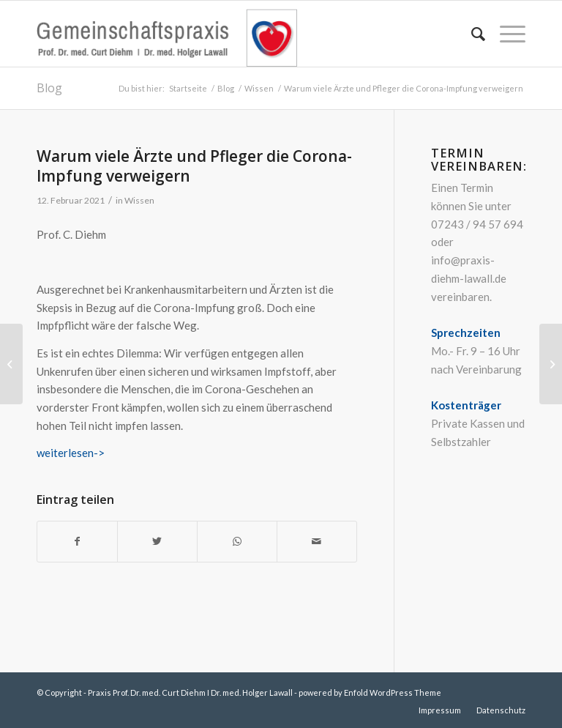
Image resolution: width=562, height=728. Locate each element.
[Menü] (505, 34)
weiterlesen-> (71, 453)
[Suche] (471, 34)
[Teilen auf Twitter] (157, 542)
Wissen (139, 200)
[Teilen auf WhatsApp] (237, 542)
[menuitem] (471, 34)
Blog (49, 88)
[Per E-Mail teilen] (317, 542)
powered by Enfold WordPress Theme (370, 692)
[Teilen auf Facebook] (77, 542)
